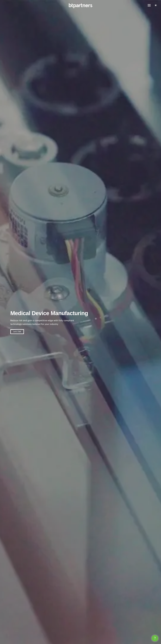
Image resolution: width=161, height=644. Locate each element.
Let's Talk (17, 332)
